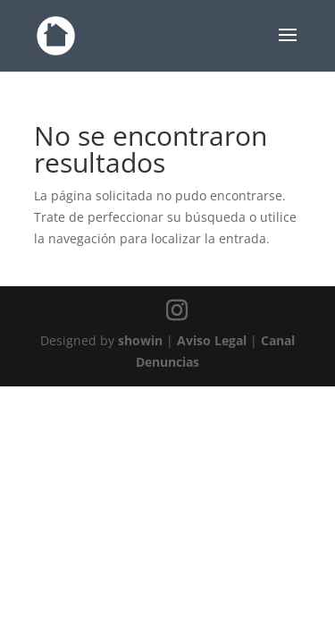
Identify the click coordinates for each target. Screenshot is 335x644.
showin (140, 340)
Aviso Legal (212, 340)
